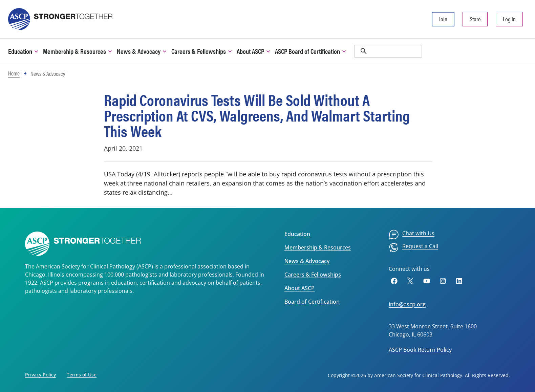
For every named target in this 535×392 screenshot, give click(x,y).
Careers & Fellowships (313, 275)
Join (443, 19)
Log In (509, 19)
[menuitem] (412, 235)
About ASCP (299, 288)
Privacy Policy (40, 375)
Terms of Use (82, 375)
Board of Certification (312, 302)
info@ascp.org (407, 304)
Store (475, 19)
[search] (388, 51)
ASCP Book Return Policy (420, 350)
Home (14, 73)
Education (297, 234)
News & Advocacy (307, 261)
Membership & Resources (318, 247)
